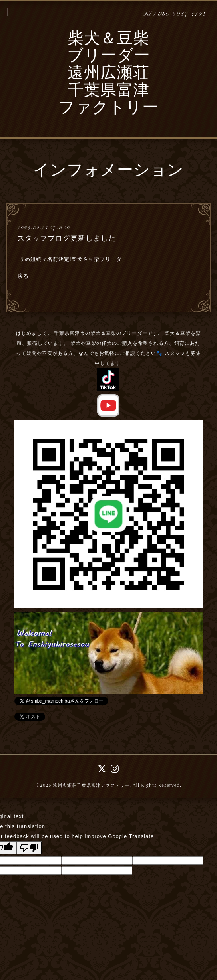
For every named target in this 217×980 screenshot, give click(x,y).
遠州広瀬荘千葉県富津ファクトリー (91, 785)
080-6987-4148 (182, 14)
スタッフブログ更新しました (67, 238)
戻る (23, 276)
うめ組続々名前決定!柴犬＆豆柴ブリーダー (73, 259)
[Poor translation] (29, 848)
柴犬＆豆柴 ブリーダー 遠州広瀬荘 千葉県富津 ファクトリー (108, 74)
